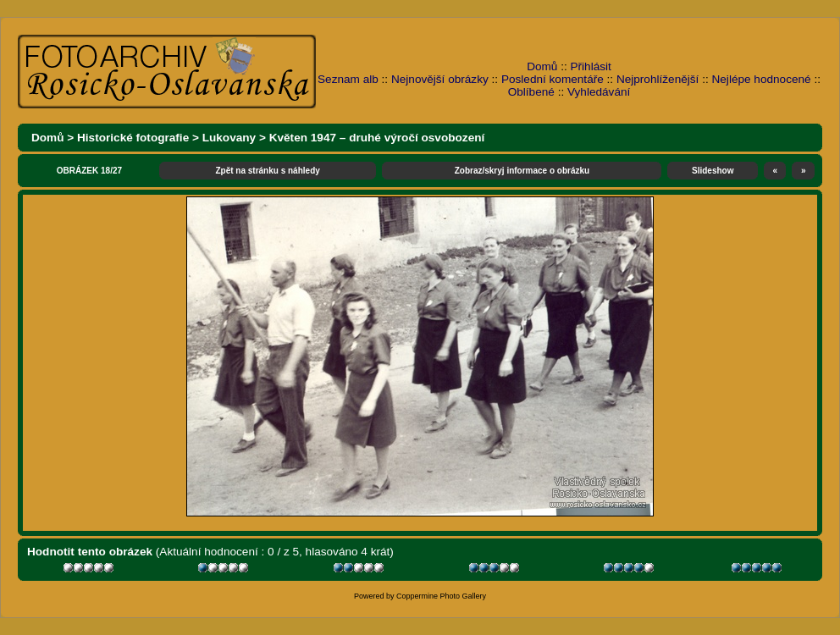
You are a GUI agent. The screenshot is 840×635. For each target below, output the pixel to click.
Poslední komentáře (553, 79)
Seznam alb (348, 79)
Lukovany (229, 138)
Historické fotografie (133, 138)
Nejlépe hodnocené (761, 79)
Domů (542, 66)
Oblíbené (531, 92)
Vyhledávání (599, 92)
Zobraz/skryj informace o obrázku (522, 171)
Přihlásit (591, 66)
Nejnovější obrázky (440, 79)
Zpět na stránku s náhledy (267, 171)
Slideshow (713, 171)
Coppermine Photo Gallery (441, 596)
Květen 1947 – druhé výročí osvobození (377, 138)
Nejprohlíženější (658, 79)
